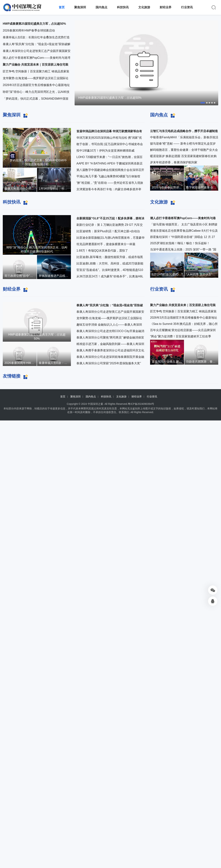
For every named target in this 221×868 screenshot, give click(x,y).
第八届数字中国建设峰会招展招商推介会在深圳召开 (110, 170)
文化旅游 (144, 7)
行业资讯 (187, 7)
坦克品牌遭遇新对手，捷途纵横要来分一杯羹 (106, 244)
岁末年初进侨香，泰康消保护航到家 (174, 162)
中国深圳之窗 (95, 404)
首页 (62, 7)
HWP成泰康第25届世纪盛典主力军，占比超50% (110, 98)
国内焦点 (101, 7)
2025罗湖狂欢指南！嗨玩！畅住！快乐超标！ (180, 243)
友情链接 (12, 376)
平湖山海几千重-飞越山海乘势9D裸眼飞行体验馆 (108, 176)
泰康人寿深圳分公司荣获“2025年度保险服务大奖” (109, 363)
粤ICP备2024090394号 (141, 404)
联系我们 (124, 412)
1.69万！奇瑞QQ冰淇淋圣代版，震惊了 (102, 251)
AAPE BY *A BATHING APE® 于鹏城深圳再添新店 (109, 163)
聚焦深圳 (80, 7)
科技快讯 (123, 7)
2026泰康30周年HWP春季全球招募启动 (29, 30)
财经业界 (166, 7)
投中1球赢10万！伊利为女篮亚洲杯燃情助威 (105, 151)
